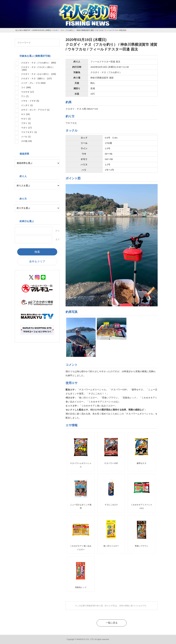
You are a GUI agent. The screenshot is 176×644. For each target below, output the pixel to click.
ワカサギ (27, 92)
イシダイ (27, 105)
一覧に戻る (112, 623)
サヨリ (26, 119)
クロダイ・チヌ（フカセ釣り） (39, 63)
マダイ (26, 128)
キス (25, 114)
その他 (26, 141)
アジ (25, 96)
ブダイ (26, 123)
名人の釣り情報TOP (23, 30)
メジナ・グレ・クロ (33, 83)
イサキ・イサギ (30, 101)
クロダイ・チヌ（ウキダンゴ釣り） (38, 69)
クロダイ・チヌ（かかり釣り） (39, 74)
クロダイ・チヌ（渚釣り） (36, 78)
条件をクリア (37, 262)
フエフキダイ (29, 132)
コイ (26, 87)
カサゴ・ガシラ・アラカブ (35, 110)
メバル (26, 137)
